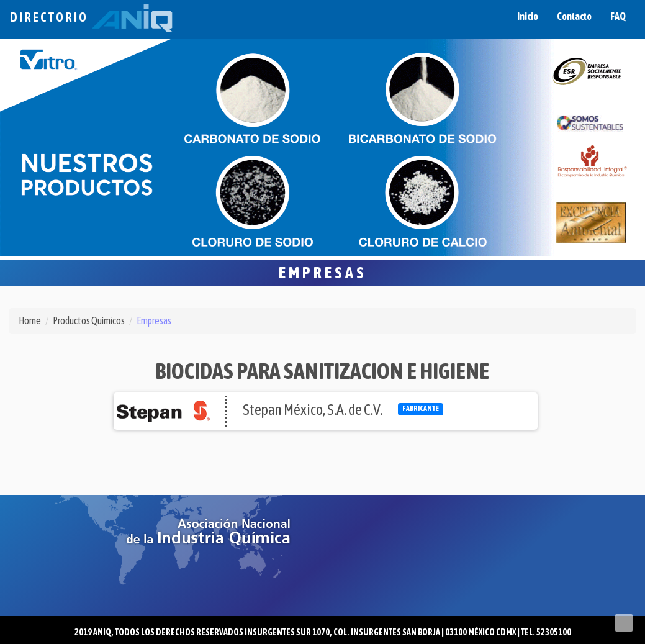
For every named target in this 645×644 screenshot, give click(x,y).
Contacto (574, 16)
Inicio (528, 16)
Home (30, 320)
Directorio (91, 17)
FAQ (618, 16)
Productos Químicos (89, 320)
